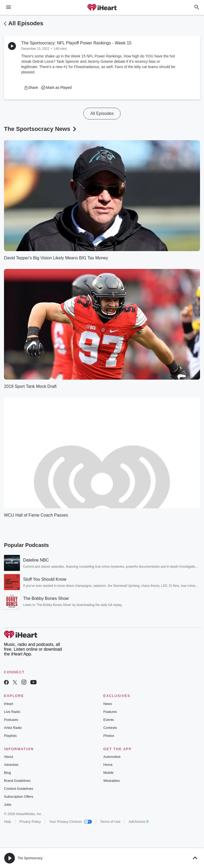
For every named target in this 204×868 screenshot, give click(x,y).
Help (8, 822)
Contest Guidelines (19, 789)
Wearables (112, 781)
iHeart (9, 704)
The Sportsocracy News (41, 129)
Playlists (10, 736)
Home (108, 765)
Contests (110, 728)
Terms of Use (110, 822)
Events (109, 720)
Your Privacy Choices (71, 822)
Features (110, 712)
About (8, 757)
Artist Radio (13, 728)
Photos (109, 736)
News (108, 704)
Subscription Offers (19, 797)
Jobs (8, 805)
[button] (31, 88)
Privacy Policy (30, 822)
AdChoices (139, 822)
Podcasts (11, 720)
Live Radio (12, 712)
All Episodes (26, 23)
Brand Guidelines (17, 781)
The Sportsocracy (30, 858)
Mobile (108, 773)
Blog (7, 773)
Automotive (112, 757)
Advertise (11, 765)
